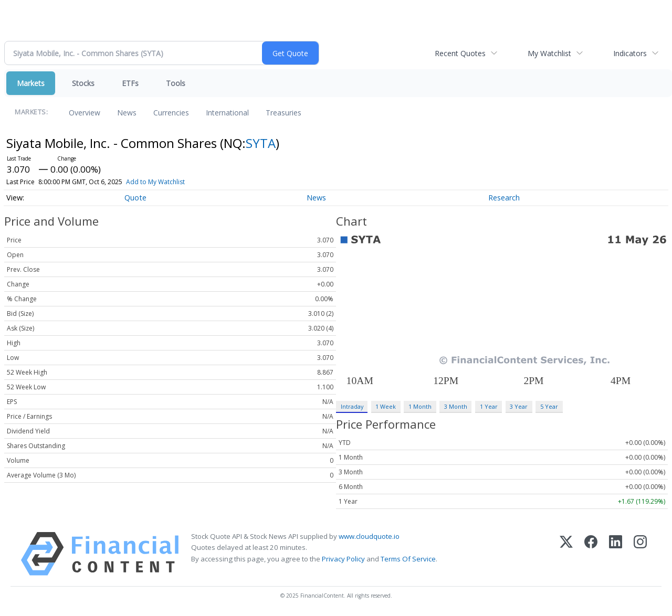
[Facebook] (591, 554)
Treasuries (283, 113)
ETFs (130, 83)
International (227, 113)
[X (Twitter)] (566, 554)
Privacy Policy (343, 559)
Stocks (83, 83)
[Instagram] (640, 554)
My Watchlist (549, 53)
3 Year (519, 406)
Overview (85, 113)
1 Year (489, 406)
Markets (31, 83)
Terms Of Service (408, 559)
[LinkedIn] (616, 554)
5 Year (549, 406)
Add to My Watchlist (155, 182)
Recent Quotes (460, 53)
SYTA (261, 143)
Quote (135, 198)
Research (504, 198)
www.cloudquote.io (369, 536)
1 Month (420, 406)
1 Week (386, 406)
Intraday (352, 406)
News (127, 113)
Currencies (171, 113)
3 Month (456, 406)
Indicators (630, 53)
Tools (176, 83)
